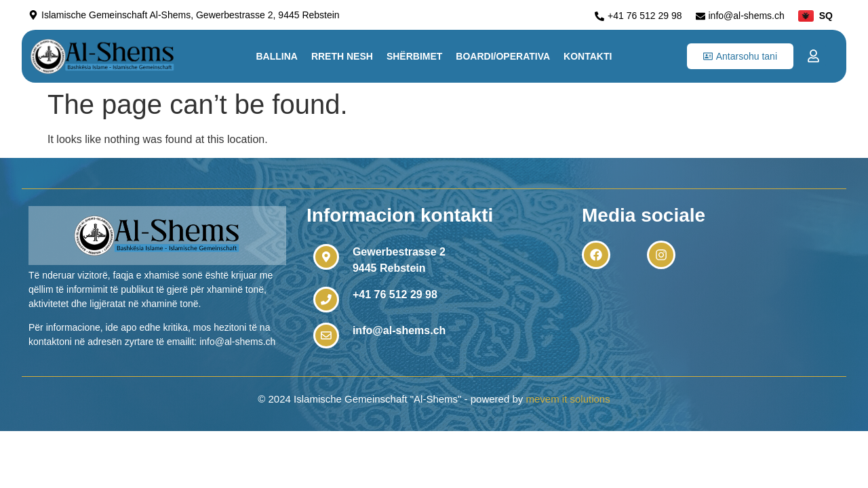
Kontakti (588, 56)
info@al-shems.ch (399, 330)
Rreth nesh (342, 56)
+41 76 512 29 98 (395, 294)
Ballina (276, 56)
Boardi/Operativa (503, 56)
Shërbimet (414, 56)
